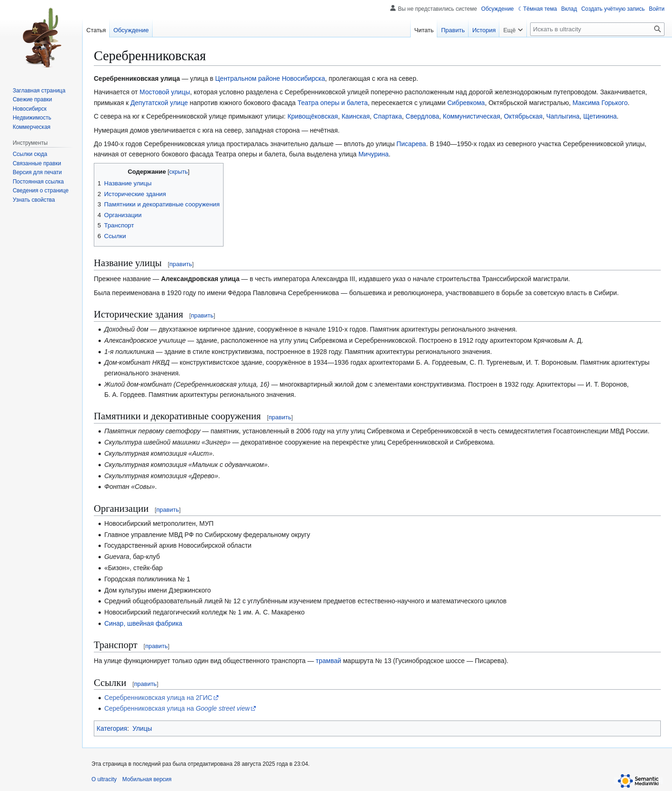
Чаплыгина (563, 116)
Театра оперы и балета (332, 103)
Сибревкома (466, 103)
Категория (112, 728)
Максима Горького (600, 103)
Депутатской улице (159, 103)
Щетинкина (600, 116)
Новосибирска (304, 78)
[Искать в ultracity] (597, 29)
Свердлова (422, 116)
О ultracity (104, 779)
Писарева (411, 144)
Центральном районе (248, 78)
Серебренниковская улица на (177, 708)
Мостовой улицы (165, 92)
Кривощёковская (313, 116)
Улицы (142, 728)
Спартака (388, 116)
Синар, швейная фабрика (143, 623)
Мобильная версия (147, 779)
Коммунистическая (472, 116)
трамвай (329, 661)
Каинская (356, 116)
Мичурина (374, 154)
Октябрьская (523, 116)
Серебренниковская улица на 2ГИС (158, 698)
